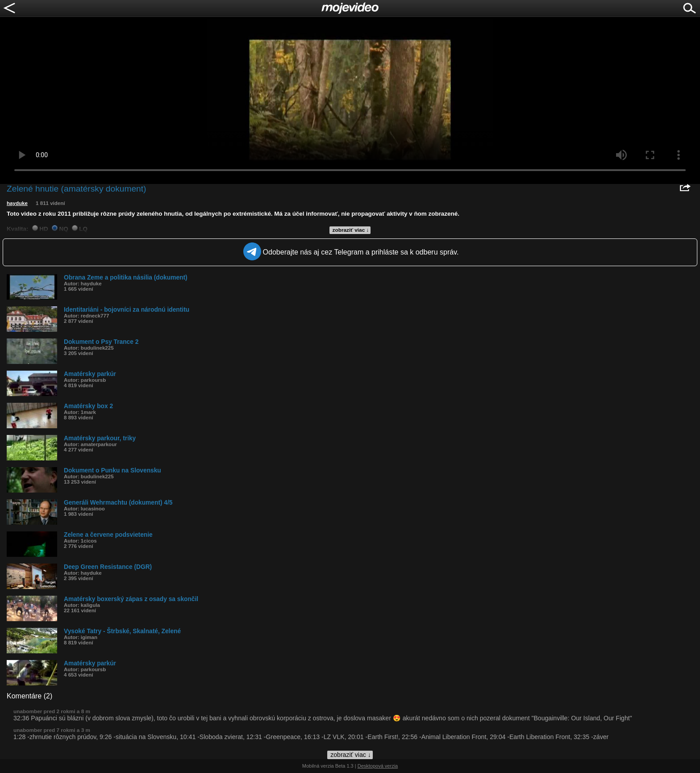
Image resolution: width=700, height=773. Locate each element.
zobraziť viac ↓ (351, 230)
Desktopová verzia (378, 766)
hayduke (17, 203)
